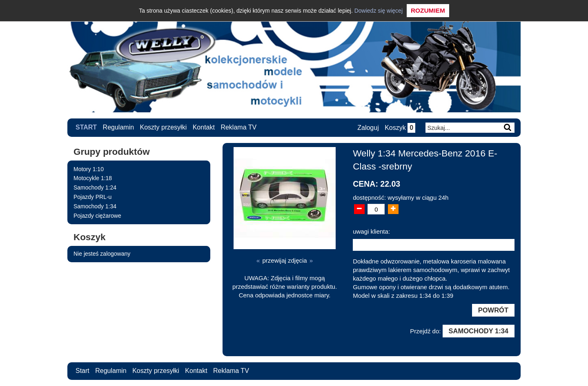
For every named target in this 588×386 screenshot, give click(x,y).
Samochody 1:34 (95, 206)
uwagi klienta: (371, 231)
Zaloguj (368, 128)
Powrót (493, 310)
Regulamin (118, 127)
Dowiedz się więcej (379, 11)
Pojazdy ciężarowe (97, 216)
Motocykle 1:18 (93, 178)
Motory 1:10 (89, 169)
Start (86, 127)
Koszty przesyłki (164, 127)
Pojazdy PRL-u (92, 197)
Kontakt (204, 127)
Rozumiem (428, 10)
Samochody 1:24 (95, 187)
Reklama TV (238, 127)
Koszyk (400, 128)
